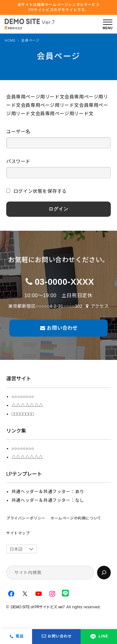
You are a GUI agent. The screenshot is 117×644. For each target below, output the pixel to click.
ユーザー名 (18, 132)
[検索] (104, 573)
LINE (99, 637)
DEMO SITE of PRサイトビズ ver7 (38, 607)
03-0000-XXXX (65, 282)
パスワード (18, 161)
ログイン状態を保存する (36, 191)
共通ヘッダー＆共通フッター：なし (48, 500)
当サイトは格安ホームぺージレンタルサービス (59, 8)
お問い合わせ (56, 637)
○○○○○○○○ (23, 397)
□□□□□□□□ (23, 414)
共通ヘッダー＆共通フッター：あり (48, 492)
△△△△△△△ (27, 405)
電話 (20, 636)
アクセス (100, 306)
